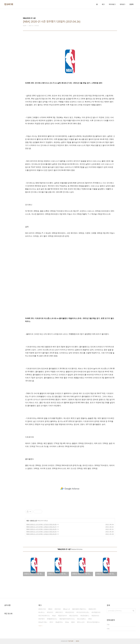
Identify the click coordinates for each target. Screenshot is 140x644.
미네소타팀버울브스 (94, 622)
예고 (91, 619)
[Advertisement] (70, 489)
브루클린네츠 (96, 612)
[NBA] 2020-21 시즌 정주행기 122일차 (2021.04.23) (41, 534)
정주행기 (42, 619)
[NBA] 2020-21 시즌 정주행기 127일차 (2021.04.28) (41, 524)
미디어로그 (112, 4)
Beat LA (67, 609)
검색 (133, 611)
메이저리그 (60, 612)
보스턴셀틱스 (82, 619)
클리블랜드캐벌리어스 (80, 609)
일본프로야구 (63, 616)
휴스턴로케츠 (74, 616)
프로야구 (51, 612)
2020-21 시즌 (34, 521)
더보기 (40, 626)
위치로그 (122, 4)
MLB (51, 609)
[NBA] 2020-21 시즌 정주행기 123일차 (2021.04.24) (41, 532)
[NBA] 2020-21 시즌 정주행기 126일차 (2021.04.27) (41, 527)
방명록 (131, 4)
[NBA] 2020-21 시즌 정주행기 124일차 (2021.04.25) (41, 529)
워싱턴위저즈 (70, 612)
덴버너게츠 (43, 609)
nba (67, 622)
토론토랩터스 (85, 616)
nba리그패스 (43, 622)
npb (54, 616)
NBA (28, 521)
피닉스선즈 (81, 622)
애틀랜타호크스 (52, 619)
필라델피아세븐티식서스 (68, 619)
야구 (52, 622)
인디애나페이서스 (45, 616)
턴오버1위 (9, 4)
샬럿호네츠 (96, 616)
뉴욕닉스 (42, 612)
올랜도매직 (93, 609)
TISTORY (71, 641)
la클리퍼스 (60, 622)
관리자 (77, 641)
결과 (73, 622)
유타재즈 (58, 609)
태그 (103, 4)
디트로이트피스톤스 (83, 612)
